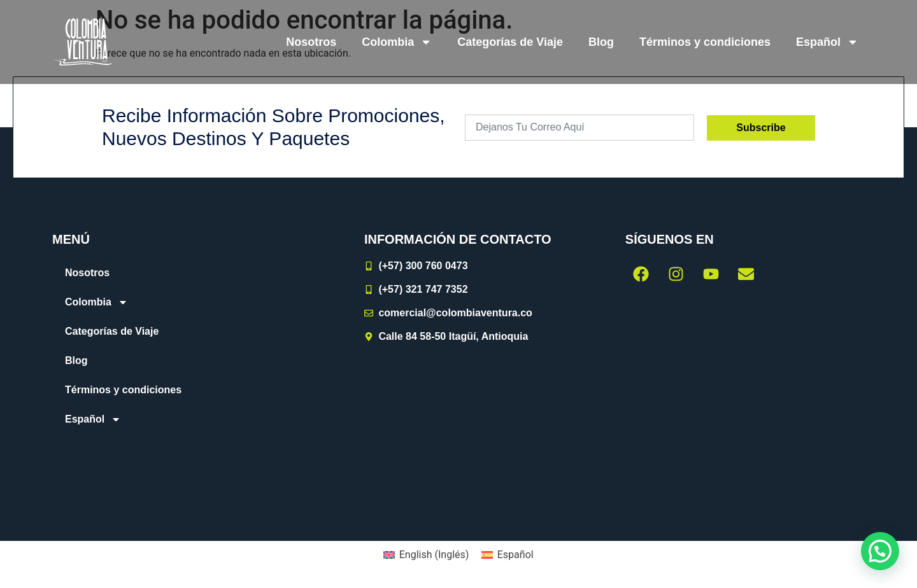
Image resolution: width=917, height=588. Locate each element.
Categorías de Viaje (510, 42)
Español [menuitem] (515, 555)
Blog (601, 42)
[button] (880, 551)
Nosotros (311, 42)
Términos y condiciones (705, 42)
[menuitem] (827, 42)
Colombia (397, 42)
